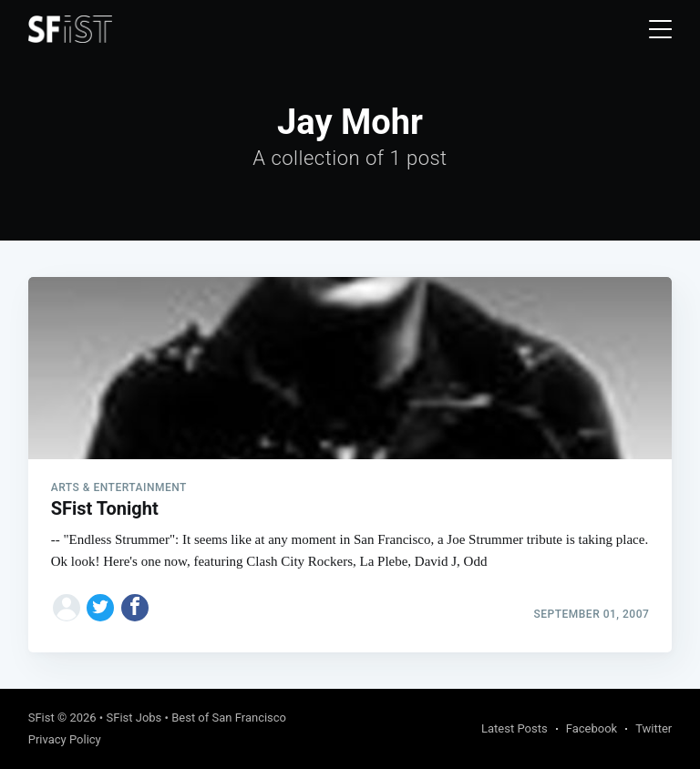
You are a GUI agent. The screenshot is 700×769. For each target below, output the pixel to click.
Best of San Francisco (229, 718)
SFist (41, 718)
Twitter (654, 728)
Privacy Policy (65, 739)
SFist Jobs (134, 718)
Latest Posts (515, 728)
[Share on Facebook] (135, 608)
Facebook (592, 728)
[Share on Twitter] (100, 608)
